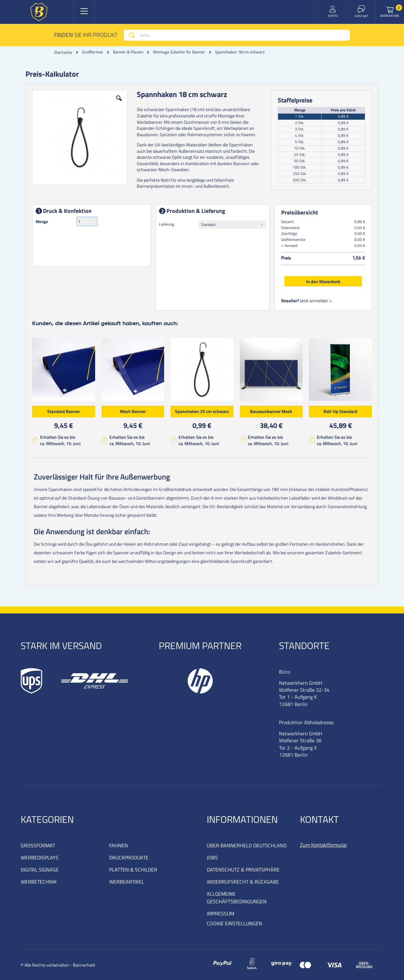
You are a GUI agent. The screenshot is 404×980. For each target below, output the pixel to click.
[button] (119, 103)
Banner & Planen (128, 52)
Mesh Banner (133, 411)
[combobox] (237, 35)
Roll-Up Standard (340, 411)
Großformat (93, 52)
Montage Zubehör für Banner (179, 52)
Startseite (63, 52)
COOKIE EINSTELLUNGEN (234, 923)
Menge (42, 221)
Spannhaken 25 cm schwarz (202, 411)
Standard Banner (63, 411)
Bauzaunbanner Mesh (271, 411)
